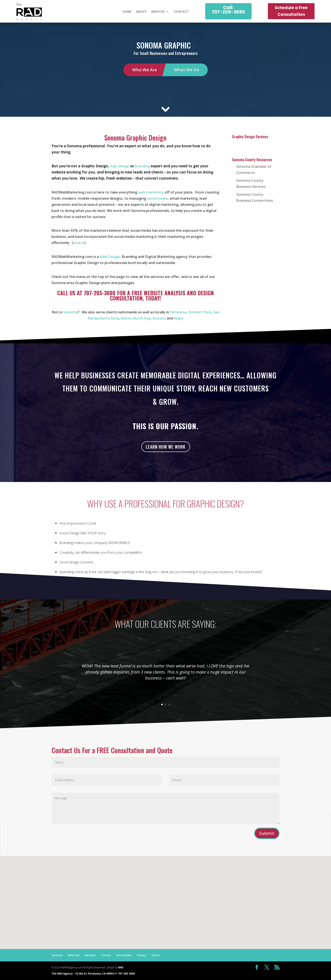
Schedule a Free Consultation (291, 11)
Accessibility (124, 955)
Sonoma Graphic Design (135, 138)
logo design (120, 166)
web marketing (151, 192)
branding (142, 166)
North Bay (142, 318)
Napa (179, 318)
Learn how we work (166, 447)
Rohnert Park (200, 312)
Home (127, 12)
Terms (156, 955)
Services (158, 12)
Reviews (90, 955)
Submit (267, 833)
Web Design (110, 257)
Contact (181, 12)
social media (157, 198)
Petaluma (178, 312)
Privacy (142, 955)
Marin (126, 318)
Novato (159, 318)
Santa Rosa (109, 318)
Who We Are (144, 70)
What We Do (187, 70)
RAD (121, 967)
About (141, 12)
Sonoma (70, 312)
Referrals (74, 955)
